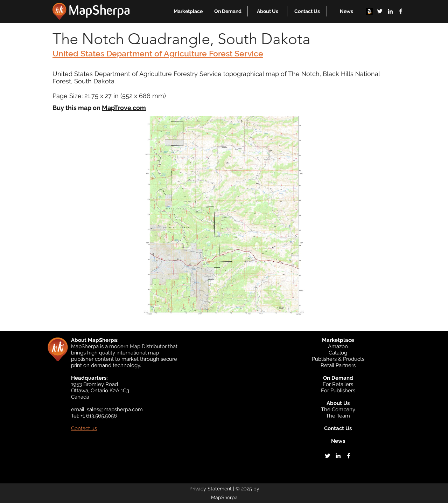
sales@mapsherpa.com (115, 409)
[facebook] (401, 11)
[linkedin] (390, 11)
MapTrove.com (124, 108)
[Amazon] (369, 11)
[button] (188, 11)
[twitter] (380, 11)
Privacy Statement (211, 489)
